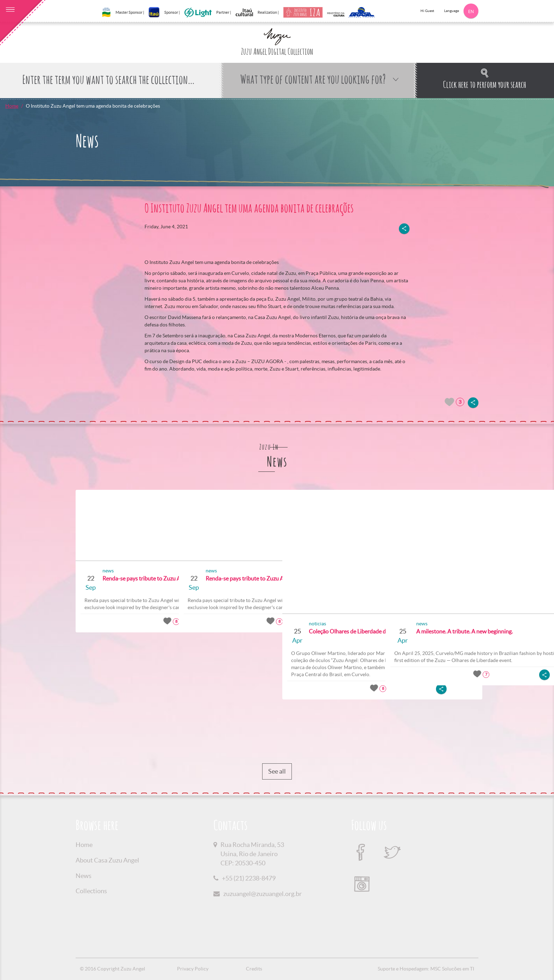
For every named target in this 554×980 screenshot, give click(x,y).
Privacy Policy (193, 969)
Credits (254, 969)
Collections (91, 891)
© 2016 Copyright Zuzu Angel (113, 969)
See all (277, 771)
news (106, 571)
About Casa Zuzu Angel (107, 860)
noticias (315, 624)
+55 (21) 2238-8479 (249, 878)
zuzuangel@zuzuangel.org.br (263, 894)
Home (12, 106)
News (84, 876)
